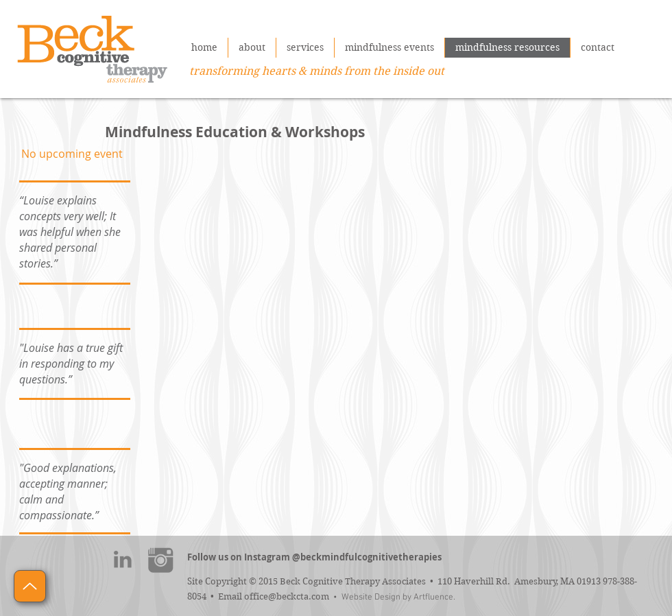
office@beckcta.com (287, 596)
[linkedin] (122, 559)
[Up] (30, 586)
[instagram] (161, 559)
